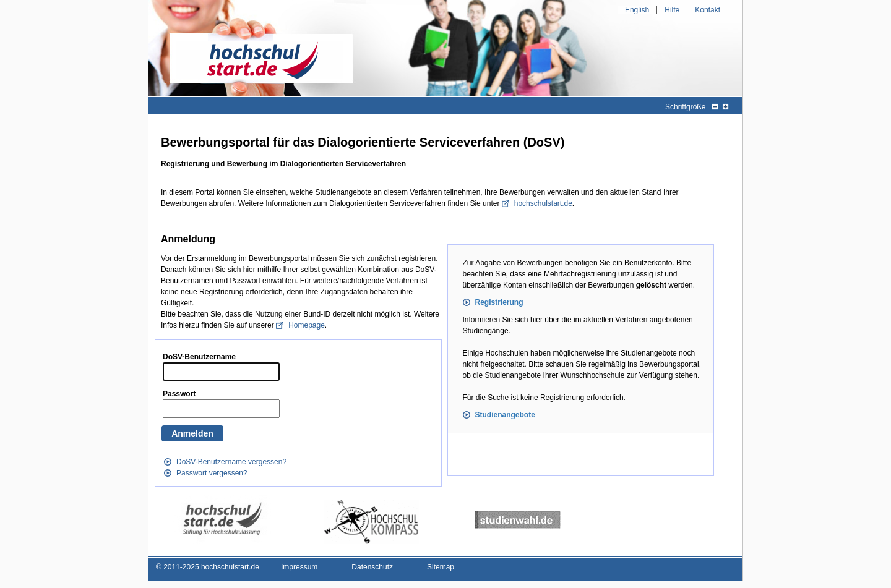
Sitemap (441, 567)
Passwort (179, 394)
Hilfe (672, 10)
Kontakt (708, 10)
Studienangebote (505, 415)
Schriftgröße (685, 107)
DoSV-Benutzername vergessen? (231, 462)
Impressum (299, 567)
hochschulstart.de (543, 203)
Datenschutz (372, 567)
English (637, 10)
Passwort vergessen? (212, 473)
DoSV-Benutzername (199, 357)
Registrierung (499, 302)
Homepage (307, 325)
